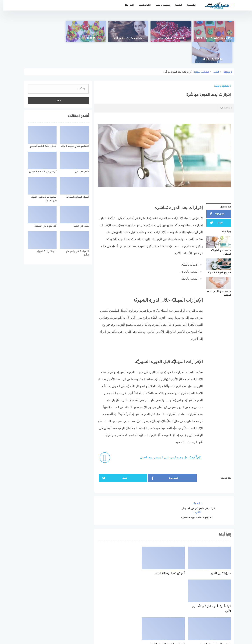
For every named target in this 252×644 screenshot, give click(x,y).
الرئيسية (188, 5)
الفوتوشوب (141, 5)
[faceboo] (138, 611)
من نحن (104, 623)
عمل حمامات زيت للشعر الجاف (126, 38)
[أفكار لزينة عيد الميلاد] (83, 32)
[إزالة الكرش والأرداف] (41, 32)
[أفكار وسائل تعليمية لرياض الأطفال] (211, 32)
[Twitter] (126, 611)
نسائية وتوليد (219, 65)
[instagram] (114, 611)
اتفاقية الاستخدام (146, 623)
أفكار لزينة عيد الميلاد (84, 38)
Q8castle (223, 87)
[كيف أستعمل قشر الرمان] (168, 32)
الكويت (175, 5)
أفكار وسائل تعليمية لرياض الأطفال (211, 36)
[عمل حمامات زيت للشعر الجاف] (126, 32)
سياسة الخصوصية (122, 623)
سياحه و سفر (159, 5)
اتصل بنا (126, 5)
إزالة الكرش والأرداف (41, 38)
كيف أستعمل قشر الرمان (168, 38)
